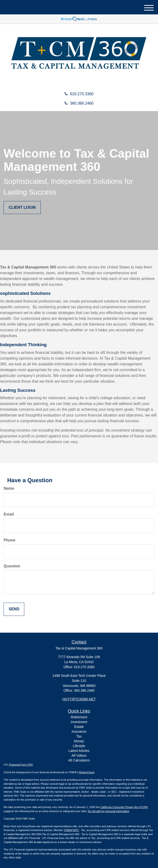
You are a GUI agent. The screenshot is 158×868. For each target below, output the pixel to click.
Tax (79, 736)
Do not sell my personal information (108, 811)
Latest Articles (79, 751)
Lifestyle (79, 746)
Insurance (79, 731)
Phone (9, 540)
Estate (79, 727)
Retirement (79, 717)
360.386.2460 (79, 103)
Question (12, 566)
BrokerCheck (87, 772)
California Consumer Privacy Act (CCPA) (124, 807)
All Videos (79, 755)
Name (9, 488)
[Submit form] (14, 609)
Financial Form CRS (21, 765)
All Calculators (79, 760)
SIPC (76, 830)
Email (9, 514)
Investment (79, 722)
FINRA (68, 830)
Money (79, 741)
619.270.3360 (79, 94)
